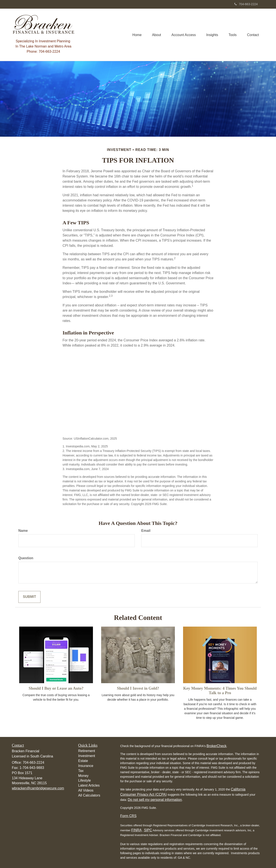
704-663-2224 (246, 4)
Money (83, 776)
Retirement (87, 751)
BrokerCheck (216, 746)
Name (23, 531)
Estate (83, 761)
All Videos (86, 790)
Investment (87, 756)
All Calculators (89, 795)
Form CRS (129, 816)
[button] (155, 35)
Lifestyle (85, 780)
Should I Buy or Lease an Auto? (56, 688)
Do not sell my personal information (155, 800)
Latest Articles (89, 785)
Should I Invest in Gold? (138, 688)
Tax (81, 771)
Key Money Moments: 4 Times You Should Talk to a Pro (220, 691)
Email (146, 531)
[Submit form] (29, 597)
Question (26, 558)
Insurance (86, 766)
